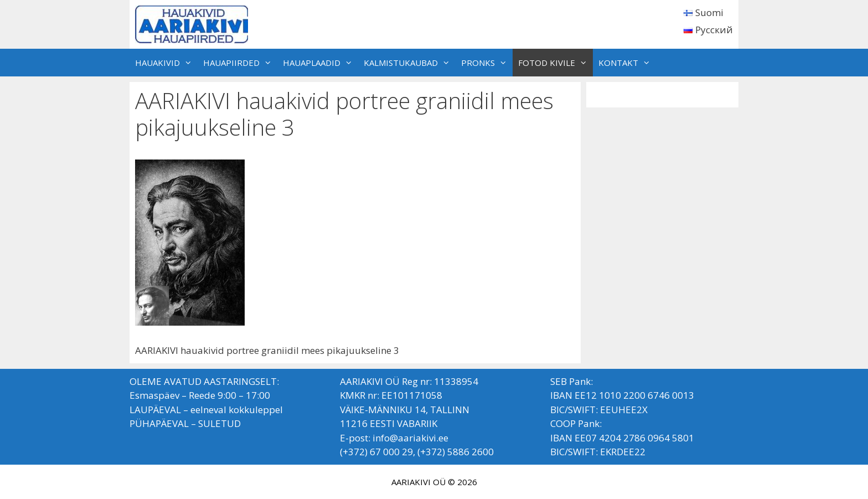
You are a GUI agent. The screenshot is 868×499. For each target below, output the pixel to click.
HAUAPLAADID (321, 63)
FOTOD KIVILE (556, 63)
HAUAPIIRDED (240, 63)
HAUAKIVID (166, 63)
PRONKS (487, 63)
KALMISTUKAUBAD (410, 63)
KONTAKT (627, 63)
